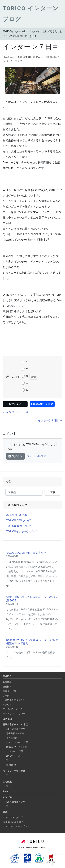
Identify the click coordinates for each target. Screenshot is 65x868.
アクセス (7, 705)
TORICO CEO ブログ (19, 520)
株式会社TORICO (17, 515)
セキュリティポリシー (14, 713)
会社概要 (7, 687)
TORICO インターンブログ (16, 826)
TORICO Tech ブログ (19, 526)
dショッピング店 (15, 751)
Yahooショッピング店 (17, 742)
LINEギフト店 (13, 756)
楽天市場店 (12, 738)
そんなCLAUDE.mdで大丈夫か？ (26, 553)
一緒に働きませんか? (13, 700)
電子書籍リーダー (15, 733)
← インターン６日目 (15, 412)
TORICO (28, 847)
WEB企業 (51, 57)
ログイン (15, 456)
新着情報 (7, 682)
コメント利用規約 (36, 456)
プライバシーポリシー (14, 709)
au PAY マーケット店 (17, 747)
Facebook (11, 765)
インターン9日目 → (50, 420)
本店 (15, 724)
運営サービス (9, 691)
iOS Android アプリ (16, 729)
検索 (52, 492)
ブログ (19, 61)
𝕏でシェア (15, 404)
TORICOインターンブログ (22, 531)
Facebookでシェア (42, 404)
